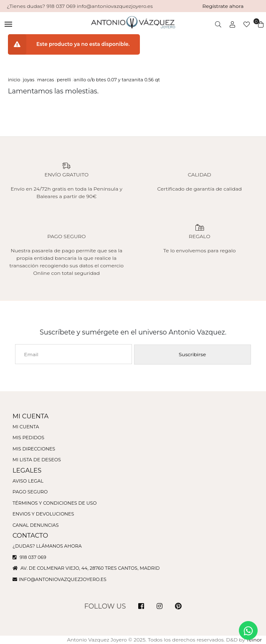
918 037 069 (29, 557)
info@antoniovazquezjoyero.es (63, 579)
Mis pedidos (28, 438)
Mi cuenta (26, 427)
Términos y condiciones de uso (54, 503)
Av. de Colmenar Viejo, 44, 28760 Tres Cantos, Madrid (86, 568)
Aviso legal (28, 481)
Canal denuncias (36, 525)
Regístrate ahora (223, 6)
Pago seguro (30, 492)
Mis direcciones (34, 449)
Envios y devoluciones (43, 514)
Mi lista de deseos (37, 460)
